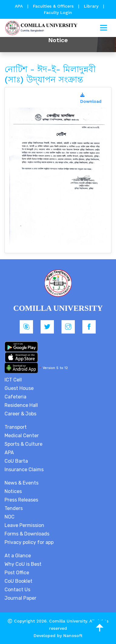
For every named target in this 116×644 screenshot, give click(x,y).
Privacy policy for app (29, 542)
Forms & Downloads (27, 534)
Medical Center (22, 436)
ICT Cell (13, 380)
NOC (10, 517)
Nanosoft (73, 636)
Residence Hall (21, 405)
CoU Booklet (18, 581)
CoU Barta (16, 461)
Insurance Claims (24, 470)
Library (92, 6)
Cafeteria (15, 397)
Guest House (19, 388)
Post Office (17, 573)
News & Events (22, 483)
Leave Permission (24, 525)
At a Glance (18, 556)
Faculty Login (58, 12)
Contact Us (17, 590)
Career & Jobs (20, 414)
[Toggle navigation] (104, 28)
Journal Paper (20, 598)
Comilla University (68, 621)
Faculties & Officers (53, 6)
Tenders (14, 508)
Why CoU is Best (23, 564)
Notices (13, 491)
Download (91, 98)
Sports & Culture (23, 444)
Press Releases (21, 500)
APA (20, 6)
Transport (16, 427)
